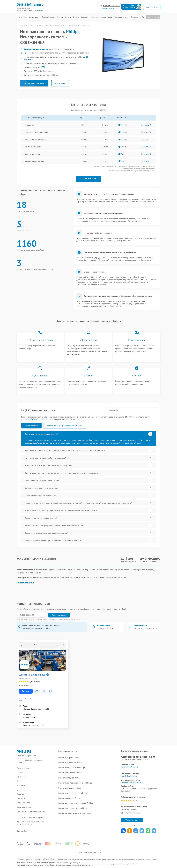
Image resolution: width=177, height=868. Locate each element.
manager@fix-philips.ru (131, 782)
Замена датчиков (32, 154)
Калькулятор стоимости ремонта (31, 811)
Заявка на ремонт (121, 17)
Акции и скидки (106, 17)
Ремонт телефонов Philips (70, 757)
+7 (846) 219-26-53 (111, 6)
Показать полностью (25, 583)
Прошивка (29, 125)
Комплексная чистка (34, 147)
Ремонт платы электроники (37, 132)
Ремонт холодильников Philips (72, 768)
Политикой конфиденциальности (69, 619)
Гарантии (94, 17)
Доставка (85, 17)
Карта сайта (22, 831)
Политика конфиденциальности (88, 852)
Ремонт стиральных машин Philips (73, 808)
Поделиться (123, 831)
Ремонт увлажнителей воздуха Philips (75, 813)
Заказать (146, 125)
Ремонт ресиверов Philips (70, 788)
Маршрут (26, 691)
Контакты (134, 17)
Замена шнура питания (35, 161)
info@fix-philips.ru (129, 776)
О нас (68, 17)
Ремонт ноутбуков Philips (69, 778)
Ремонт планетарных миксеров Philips (75, 783)
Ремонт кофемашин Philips (70, 773)
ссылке (29, 824)
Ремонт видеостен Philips (69, 798)
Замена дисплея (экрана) (36, 139)
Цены (60, 17)
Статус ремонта (153, 17)
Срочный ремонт (48, 17)
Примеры (21, 777)
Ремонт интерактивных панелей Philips (76, 803)
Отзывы (76, 17)
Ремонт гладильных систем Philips (73, 793)
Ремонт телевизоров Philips (70, 762)
